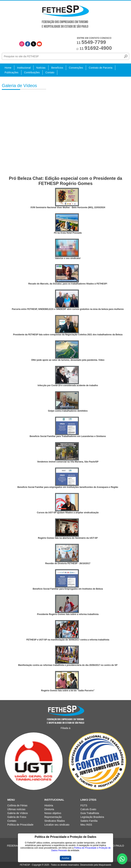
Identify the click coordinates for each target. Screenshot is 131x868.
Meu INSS (86, 825)
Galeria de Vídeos (18, 813)
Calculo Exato (88, 809)
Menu (11, 800)
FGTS (84, 805)
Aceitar (65, 858)
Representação (53, 817)
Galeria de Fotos (17, 817)
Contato (50, 72)
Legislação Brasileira (92, 817)
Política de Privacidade (20, 825)
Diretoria (49, 809)
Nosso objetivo (53, 813)
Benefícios (57, 68)
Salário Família (89, 821)
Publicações (12, 72)
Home (8, 68)
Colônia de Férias (17, 805)
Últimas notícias (16, 809)
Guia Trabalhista (90, 813)
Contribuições (32, 72)
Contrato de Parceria (101, 68)
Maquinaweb (105, 865)
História (49, 805)
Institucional (24, 68)
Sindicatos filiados (55, 821)
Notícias (41, 68)
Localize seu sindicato (57, 825)
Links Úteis (88, 800)
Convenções (76, 68)
